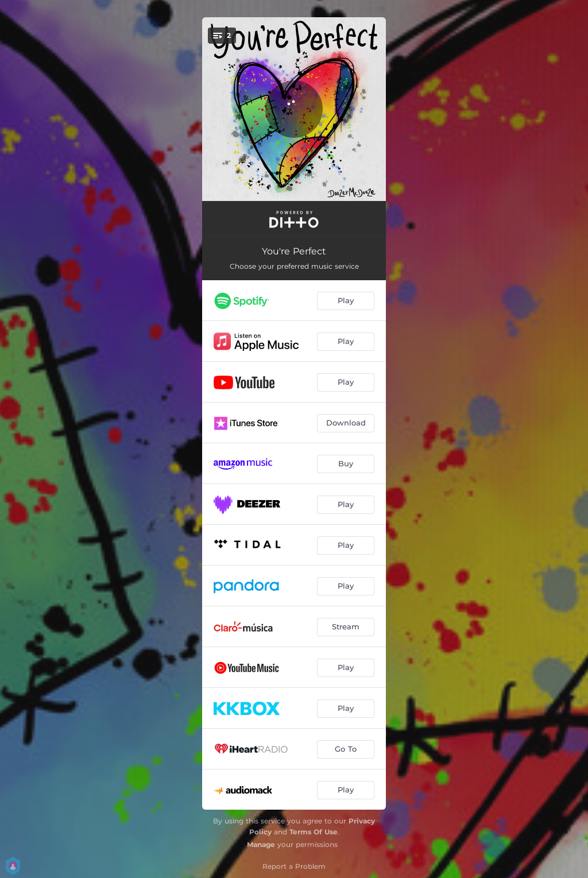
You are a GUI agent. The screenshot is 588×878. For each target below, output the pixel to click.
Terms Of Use (314, 832)
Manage (261, 844)
